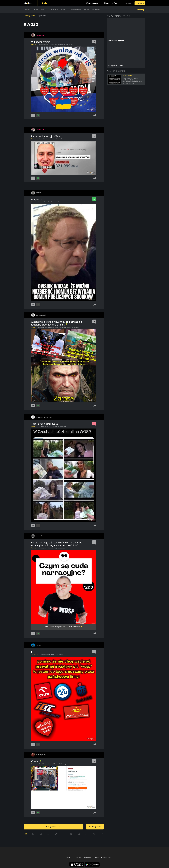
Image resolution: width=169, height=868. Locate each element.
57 (33, 834)
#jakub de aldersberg (61, 327)
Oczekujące (93, 3)
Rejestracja (140, 3)
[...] (33, 652)
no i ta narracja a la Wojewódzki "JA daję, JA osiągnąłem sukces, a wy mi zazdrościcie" (56, 544)
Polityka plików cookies (103, 857)
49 (94, 834)
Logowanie (129, 3)
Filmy (106, 3)
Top (116, 3)
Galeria (44, 10)
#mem (46, 202)
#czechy (46, 426)
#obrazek (41, 202)
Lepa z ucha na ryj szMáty (46, 136)
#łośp (55, 548)
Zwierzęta (27, 10)
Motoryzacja (96, 10)
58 (26, 834)
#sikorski (40, 764)
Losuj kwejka (95, 827)
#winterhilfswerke (48, 548)
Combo (36, 761)
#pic (49, 202)
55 (48, 834)
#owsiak (58, 202)
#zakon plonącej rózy (73, 327)
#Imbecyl (50, 764)
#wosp (60, 45)
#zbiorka (45, 139)
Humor (36, 10)
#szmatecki (59, 139)
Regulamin (88, 857)
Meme (33, 426)
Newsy (86, 10)
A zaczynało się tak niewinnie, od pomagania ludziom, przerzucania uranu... (57, 323)
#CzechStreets (62, 426)
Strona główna (29, 16)
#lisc (50, 139)
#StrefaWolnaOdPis (68, 45)
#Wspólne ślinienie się (60, 764)
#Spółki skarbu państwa (57, 655)
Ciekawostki (54, 10)
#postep (41, 45)
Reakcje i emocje (75, 10)
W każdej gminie (41, 42)
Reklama (78, 857)
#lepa (41, 139)
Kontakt (68, 857)
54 (56, 834)
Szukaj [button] (141, 10)
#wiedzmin (41, 327)
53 (64, 834)
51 (79, 834)
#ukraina (47, 45)
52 (71, 834)
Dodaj (45, 3)
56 (41, 834)
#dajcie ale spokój (63, 548)
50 (86, 834)
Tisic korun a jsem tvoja (44, 424)
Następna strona (53, 827)
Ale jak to (37, 199)
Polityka (64, 10)
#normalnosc (54, 45)
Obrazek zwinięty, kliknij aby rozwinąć (63, 627)
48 (102, 834)
